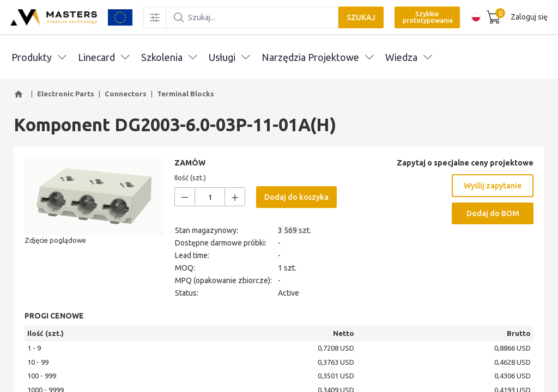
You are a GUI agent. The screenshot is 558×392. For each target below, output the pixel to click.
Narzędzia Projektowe (317, 57)
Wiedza (408, 57)
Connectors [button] (126, 94)
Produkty (39, 57)
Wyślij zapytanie (493, 186)
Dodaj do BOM (493, 213)
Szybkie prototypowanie (427, 17)
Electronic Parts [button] (66, 94)
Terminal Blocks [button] (186, 94)
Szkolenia (169, 57)
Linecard (104, 57)
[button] (20, 94)
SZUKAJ (360, 17)
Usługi (229, 57)
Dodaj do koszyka (296, 197)
